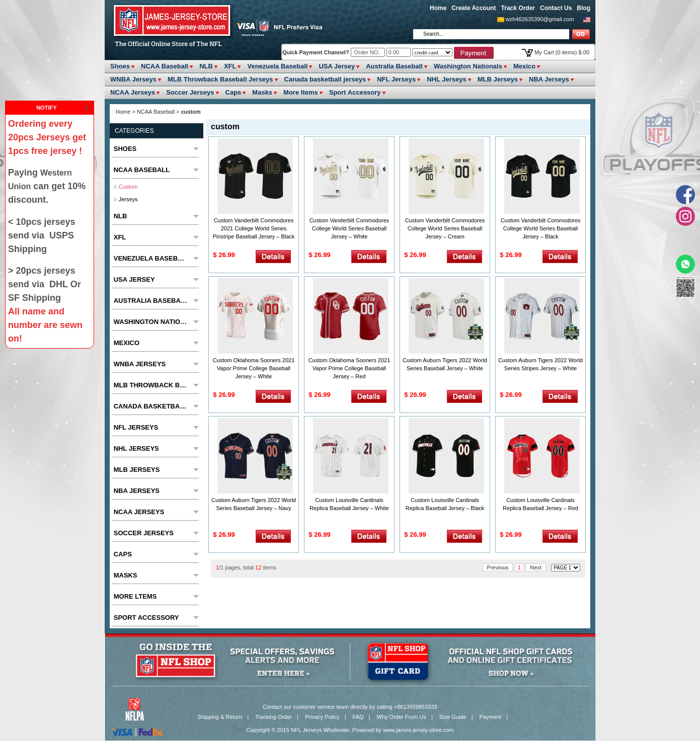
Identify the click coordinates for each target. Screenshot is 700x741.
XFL (230, 66)
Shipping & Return (220, 717)
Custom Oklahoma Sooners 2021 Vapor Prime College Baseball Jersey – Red (349, 368)
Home (438, 8)
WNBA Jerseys (133, 79)
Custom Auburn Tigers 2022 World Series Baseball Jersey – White (445, 364)
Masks (262, 92)
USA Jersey (337, 66)
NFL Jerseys (396, 79)
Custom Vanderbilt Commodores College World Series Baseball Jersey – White (349, 228)
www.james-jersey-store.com (418, 730)
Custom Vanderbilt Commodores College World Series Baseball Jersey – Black (541, 228)
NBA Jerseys (549, 79)
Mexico (524, 66)
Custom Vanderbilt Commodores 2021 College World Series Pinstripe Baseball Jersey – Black (254, 228)
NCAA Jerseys (133, 92)
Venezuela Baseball (277, 66)
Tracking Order (274, 717)
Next (536, 567)
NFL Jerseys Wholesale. (321, 730)
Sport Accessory (355, 92)
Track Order (518, 8)
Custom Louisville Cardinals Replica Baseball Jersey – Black (445, 504)
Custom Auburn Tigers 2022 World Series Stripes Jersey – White (540, 364)
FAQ (358, 717)
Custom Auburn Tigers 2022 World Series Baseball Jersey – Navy (254, 504)
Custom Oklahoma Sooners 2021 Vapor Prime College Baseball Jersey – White (254, 368)
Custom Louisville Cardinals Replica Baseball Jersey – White (349, 504)
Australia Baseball (394, 66)
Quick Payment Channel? (317, 52)
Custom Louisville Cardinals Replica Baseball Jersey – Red (540, 504)
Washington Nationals (468, 66)
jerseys (128, 199)
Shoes (120, 66)
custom (128, 187)
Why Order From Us (402, 717)
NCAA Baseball (165, 66)
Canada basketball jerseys (325, 79)
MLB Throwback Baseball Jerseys (220, 79)
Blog (584, 8)
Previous (498, 567)
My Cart (562, 52)
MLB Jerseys (498, 79)
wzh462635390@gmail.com (540, 19)
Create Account (474, 8)
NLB (206, 66)
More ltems (301, 92)
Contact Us (556, 8)
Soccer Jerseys (190, 92)
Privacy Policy (322, 717)
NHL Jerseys (447, 79)
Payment (490, 717)
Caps (234, 92)
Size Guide (453, 717)
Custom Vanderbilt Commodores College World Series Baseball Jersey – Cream (445, 228)
